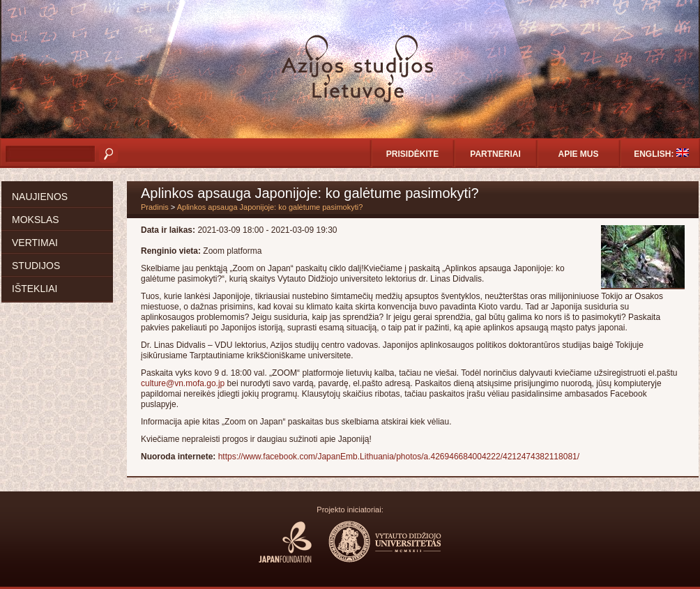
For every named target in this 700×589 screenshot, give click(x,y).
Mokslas (36, 220)
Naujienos (40, 197)
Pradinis (155, 207)
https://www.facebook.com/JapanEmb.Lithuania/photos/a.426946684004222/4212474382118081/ (399, 457)
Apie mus (578, 154)
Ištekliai (35, 289)
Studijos (36, 266)
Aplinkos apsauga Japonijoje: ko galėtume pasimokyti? (270, 207)
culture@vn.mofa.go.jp (183, 383)
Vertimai (35, 243)
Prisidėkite (412, 154)
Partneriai (495, 154)
